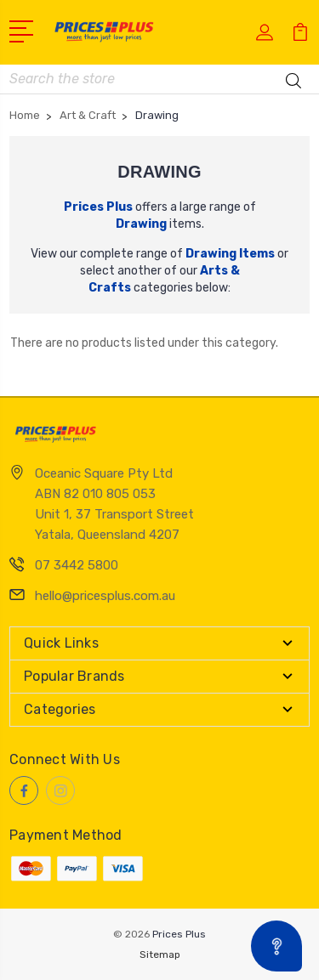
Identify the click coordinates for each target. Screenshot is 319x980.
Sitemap (160, 955)
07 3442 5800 (77, 565)
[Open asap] (276, 946)
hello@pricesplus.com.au (105, 596)
